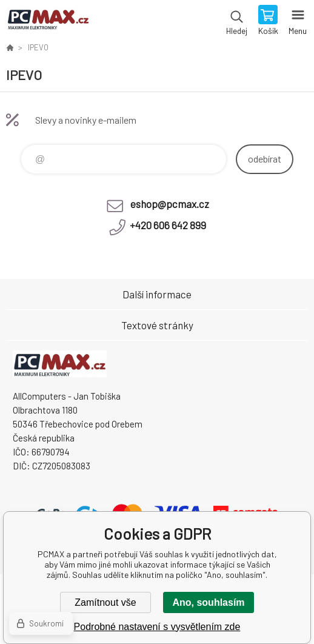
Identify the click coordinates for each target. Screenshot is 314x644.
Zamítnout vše (105, 602)
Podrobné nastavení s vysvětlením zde (157, 627)
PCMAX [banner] (48, 21)
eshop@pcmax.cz (170, 204)
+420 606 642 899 (168, 225)
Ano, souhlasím (208, 602)
